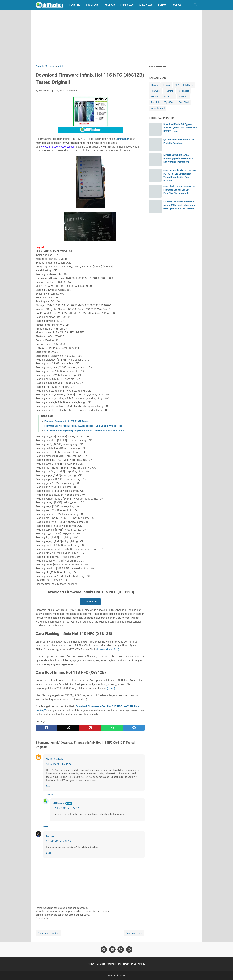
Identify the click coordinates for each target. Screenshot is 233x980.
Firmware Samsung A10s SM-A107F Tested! (67, 421)
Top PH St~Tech (54, 759)
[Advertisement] (116, 37)
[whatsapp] (112, 728)
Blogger (155, 85)
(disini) (111, 688)
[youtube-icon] (112, 949)
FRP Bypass (127, 5)
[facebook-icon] (104, 949)
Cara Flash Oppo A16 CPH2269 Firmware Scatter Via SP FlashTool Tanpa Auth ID (179, 190)
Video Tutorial (158, 108)
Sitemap (112, 964)
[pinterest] (90, 728)
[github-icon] (129, 949)
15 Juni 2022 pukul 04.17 (66, 808)
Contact (101, 964)
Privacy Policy (138, 964)
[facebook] (47, 728)
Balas (49, 786)
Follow (176, 5)
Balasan (50, 794)
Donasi (162, 5)
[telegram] (134, 728)
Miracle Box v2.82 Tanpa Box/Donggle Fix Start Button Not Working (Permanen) (178, 158)
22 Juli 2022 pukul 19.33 (58, 841)
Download (92, 602)
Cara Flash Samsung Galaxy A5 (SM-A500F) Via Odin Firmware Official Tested (84, 431)
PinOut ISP (169, 97)
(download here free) (107, 649)
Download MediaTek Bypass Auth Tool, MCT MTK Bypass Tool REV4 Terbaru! (180, 128)
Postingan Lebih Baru (48, 933)
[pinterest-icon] (121, 949)
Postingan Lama (134, 933)
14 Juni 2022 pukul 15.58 (59, 764)
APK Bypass (146, 5)
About (91, 964)
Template (155, 102)
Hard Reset (183, 91)
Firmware (156, 91)
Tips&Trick (170, 102)
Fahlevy (50, 836)
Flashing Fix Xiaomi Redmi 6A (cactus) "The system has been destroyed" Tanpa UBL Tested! (179, 205)
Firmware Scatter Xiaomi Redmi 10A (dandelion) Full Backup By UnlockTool (83, 426)
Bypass (167, 85)
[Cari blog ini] (195, 5)
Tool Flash (93, 5)
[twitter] (68, 728)
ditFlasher (123, 139)
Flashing (75, 5)
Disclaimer (123, 964)
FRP (177, 85)
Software (183, 97)
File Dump (188, 85)
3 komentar (73, 91)
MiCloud (110, 5)
